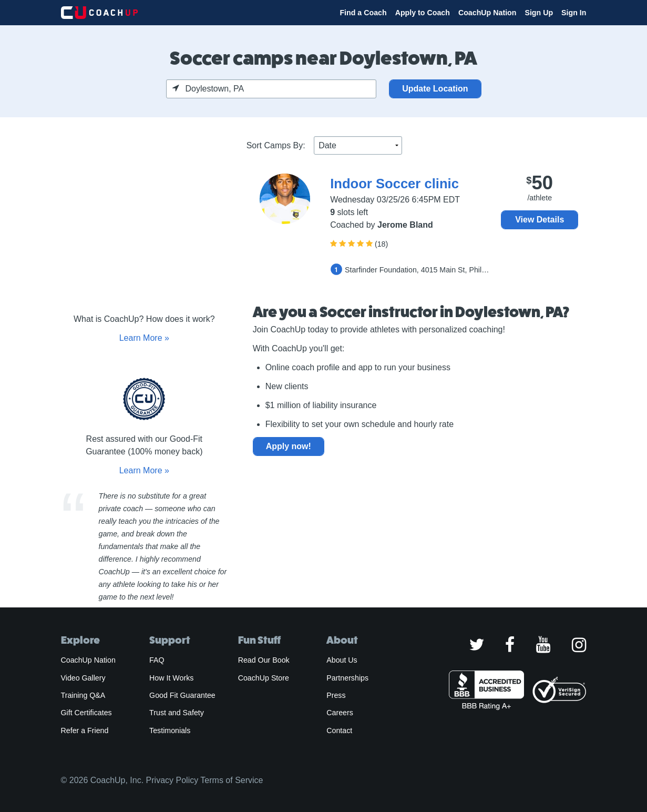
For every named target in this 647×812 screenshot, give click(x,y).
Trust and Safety (177, 713)
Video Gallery (83, 678)
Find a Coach (363, 13)
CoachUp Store (264, 678)
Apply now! (289, 446)
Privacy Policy (172, 780)
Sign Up (539, 13)
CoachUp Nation (487, 13)
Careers (340, 713)
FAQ (157, 660)
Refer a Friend (85, 730)
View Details (540, 220)
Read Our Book (264, 660)
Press (336, 695)
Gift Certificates (86, 713)
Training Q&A (83, 695)
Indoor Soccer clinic (394, 184)
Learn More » (144, 338)
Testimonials (170, 730)
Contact (339, 730)
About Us (342, 660)
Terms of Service (232, 780)
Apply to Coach (423, 13)
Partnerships (347, 678)
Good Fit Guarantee (182, 695)
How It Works (171, 678)
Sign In (574, 13)
